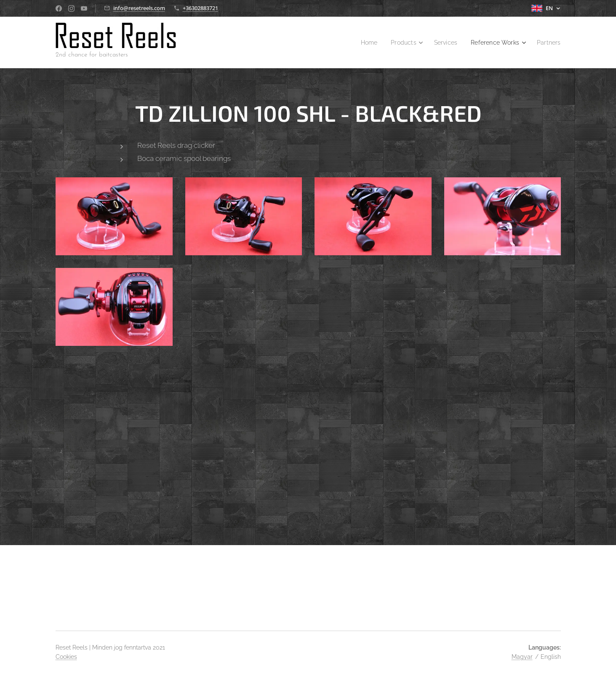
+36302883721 (200, 8)
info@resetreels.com (139, 8)
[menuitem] (359, 43)
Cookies (66, 657)
